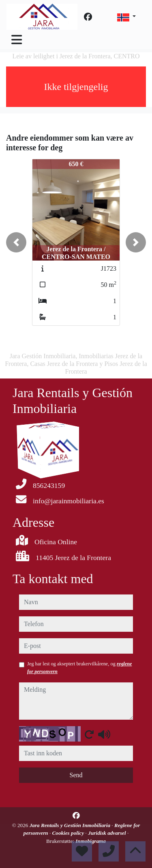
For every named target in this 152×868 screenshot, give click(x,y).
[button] (16, 242)
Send (76, 775)
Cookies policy (69, 833)
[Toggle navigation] (17, 40)
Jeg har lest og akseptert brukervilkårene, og (80, 667)
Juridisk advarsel (108, 833)
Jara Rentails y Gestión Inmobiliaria (71, 825)
